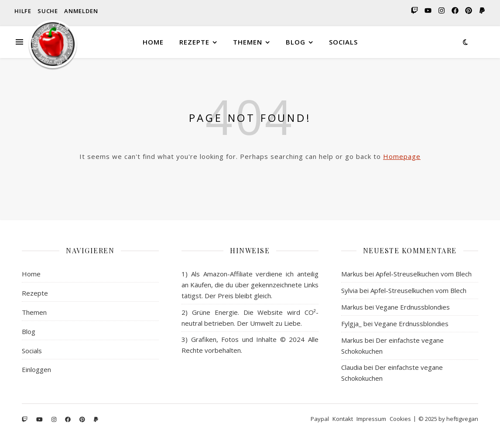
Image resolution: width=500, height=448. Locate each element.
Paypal (320, 419)
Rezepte (194, 42)
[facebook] (454, 11)
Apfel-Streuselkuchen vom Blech (424, 274)
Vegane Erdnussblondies (413, 307)
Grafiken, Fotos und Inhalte (234, 339)
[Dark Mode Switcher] (465, 42)
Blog (296, 42)
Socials (343, 42)
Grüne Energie (215, 312)
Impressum (371, 419)
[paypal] (481, 11)
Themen (248, 42)
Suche (48, 11)
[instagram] (441, 11)
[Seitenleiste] (19, 31)
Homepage (402, 156)
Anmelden (81, 11)
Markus (352, 274)
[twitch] (414, 11)
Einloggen (36, 369)
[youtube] (427, 11)
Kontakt (343, 419)
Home (153, 42)
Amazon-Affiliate (228, 274)
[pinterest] (468, 11)
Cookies (400, 419)
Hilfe (23, 11)
